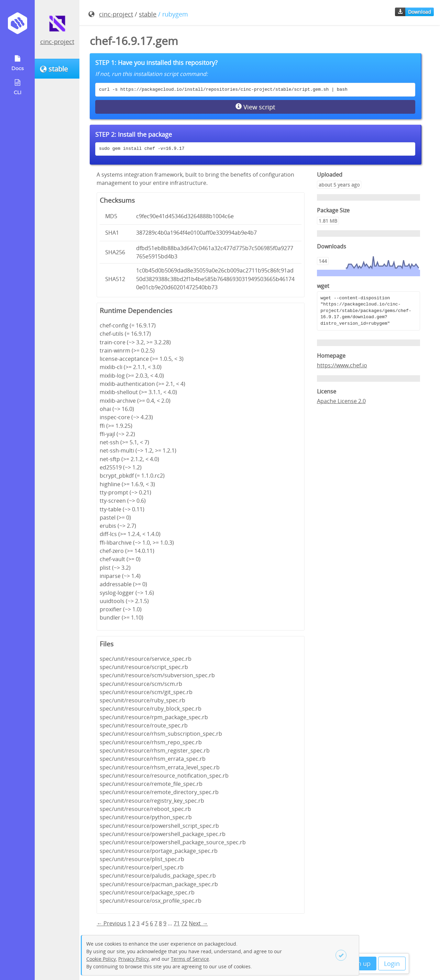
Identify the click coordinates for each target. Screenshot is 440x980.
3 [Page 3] (138, 923)
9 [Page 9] (165, 923)
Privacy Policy (134, 959)
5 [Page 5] (147, 923)
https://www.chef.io (342, 365)
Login (392, 964)
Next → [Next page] (198, 923)
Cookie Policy (101, 959)
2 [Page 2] (134, 923)
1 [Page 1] (129, 923)
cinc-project (57, 42)
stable (148, 14)
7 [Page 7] (156, 923)
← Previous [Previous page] (111, 923)
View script (255, 107)
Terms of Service (190, 959)
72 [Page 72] (184, 923)
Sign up (360, 964)
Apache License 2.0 (341, 401)
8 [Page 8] (160, 923)
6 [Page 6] (151, 923)
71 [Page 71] (177, 923)
